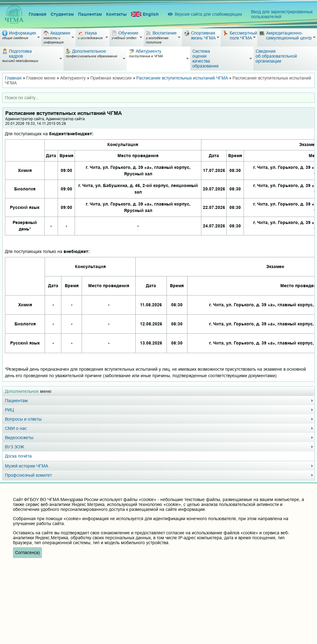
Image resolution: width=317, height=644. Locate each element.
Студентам (62, 14)
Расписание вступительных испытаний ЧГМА (182, 78)
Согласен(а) (27, 552)
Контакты (116, 14)
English (145, 14)
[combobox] (158, 98)
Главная (37, 14)
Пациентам (90, 14)
